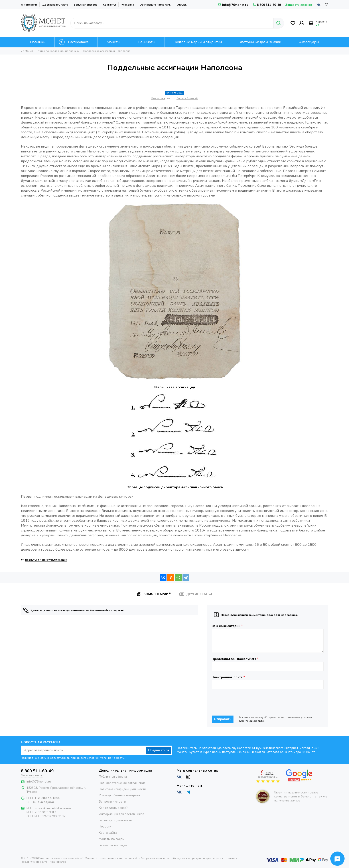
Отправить (223, 719)
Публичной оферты (251, 721)
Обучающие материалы (155, 5)
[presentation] (246, 702)
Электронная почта (228, 677)
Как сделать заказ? (113, 808)
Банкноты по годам (113, 845)
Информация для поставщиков (122, 814)
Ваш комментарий (227, 626)
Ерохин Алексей (187, 98)
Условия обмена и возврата (119, 795)
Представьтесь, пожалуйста (235, 659)
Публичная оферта (113, 777)
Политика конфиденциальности (122, 789)
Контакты (109, 5)
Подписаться (159, 750)
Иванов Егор (58, 862)
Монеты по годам (112, 839)
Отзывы (182, 5)
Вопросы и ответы (112, 802)
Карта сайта (108, 833)
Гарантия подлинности (115, 820)
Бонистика (158, 98)
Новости (105, 826)
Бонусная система (85, 5)
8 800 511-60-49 (267, 5)
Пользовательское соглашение (122, 783)
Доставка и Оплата (55, 5)
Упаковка (128, 5)
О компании (29, 5)
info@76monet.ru (233, 5)
